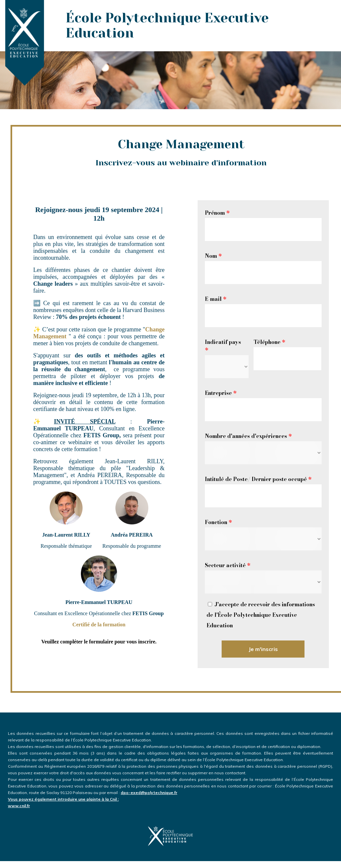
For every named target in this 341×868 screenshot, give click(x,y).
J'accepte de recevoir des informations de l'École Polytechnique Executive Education (261, 615)
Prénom (217, 213)
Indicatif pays (223, 346)
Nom (213, 256)
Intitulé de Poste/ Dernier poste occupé (258, 479)
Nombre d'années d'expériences (248, 436)
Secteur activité (228, 565)
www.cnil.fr (19, 806)
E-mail (216, 299)
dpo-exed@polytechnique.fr (170, 796)
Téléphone (269, 342)
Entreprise (221, 393)
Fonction (218, 522)
